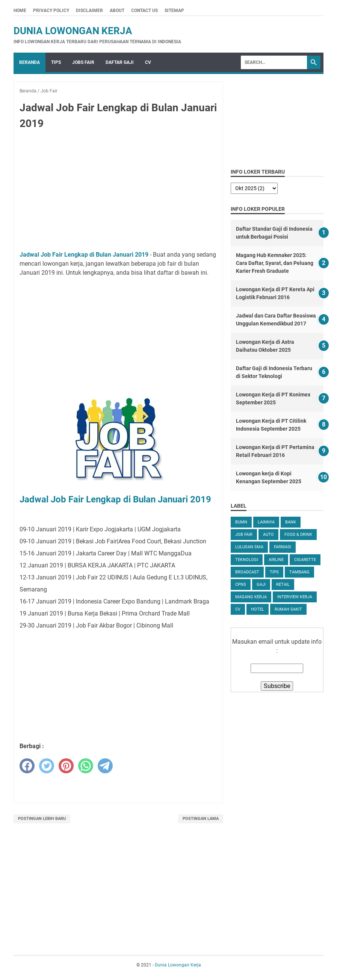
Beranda (29, 62)
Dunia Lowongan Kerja (73, 31)
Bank (291, 522)
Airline (276, 560)
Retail (283, 585)
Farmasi (283, 547)
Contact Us (144, 11)
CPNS (241, 585)
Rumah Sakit (288, 609)
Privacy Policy (51, 11)
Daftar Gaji (120, 62)
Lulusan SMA (249, 547)
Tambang (299, 572)
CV (148, 62)
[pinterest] (66, 766)
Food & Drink (298, 535)
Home (20, 11)
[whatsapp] (86, 766)
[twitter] (47, 766)
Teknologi (247, 560)
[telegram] (105, 766)
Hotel (258, 609)
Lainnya (266, 522)
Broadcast (247, 572)
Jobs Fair (83, 62)
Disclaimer (89, 11)
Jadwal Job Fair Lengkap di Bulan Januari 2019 (84, 255)
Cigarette (305, 560)
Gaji (261, 585)
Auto (268, 535)
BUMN (241, 522)
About (117, 11)
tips (274, 572)
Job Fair (244, 535)
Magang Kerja (251, 597)
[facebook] (27, 766)
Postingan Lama (201, 819)
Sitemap (174, 11)
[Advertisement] (118, 192)
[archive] (254, 188)
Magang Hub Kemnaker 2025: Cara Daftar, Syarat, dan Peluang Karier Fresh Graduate (275, 263)
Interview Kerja (295, 597)
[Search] (274, 62)
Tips (56, 62)
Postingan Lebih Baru (42, 819)
